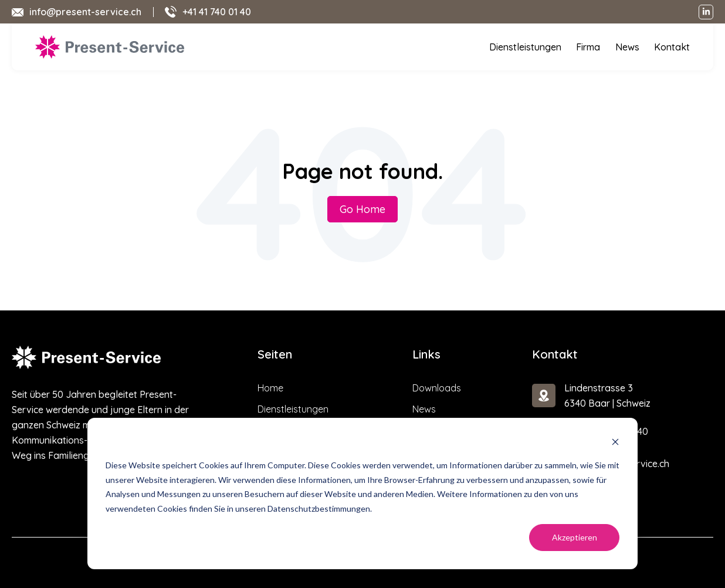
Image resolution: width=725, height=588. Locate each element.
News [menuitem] (629, 47)
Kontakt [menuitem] (673, 47)
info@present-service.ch (85, 12)
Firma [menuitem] (590, 47)
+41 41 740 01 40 (217, 12)
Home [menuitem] (270, 388)
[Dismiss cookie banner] (615, 443)
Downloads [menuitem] (437, 388)
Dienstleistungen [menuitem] (528, 47)
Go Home (362, 209)
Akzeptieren (575, 537)
